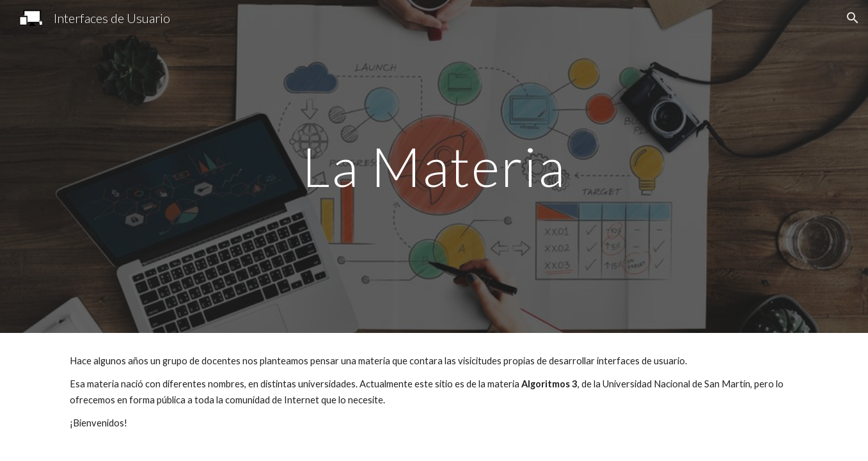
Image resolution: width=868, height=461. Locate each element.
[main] (434, 166)
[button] (853, 18)
